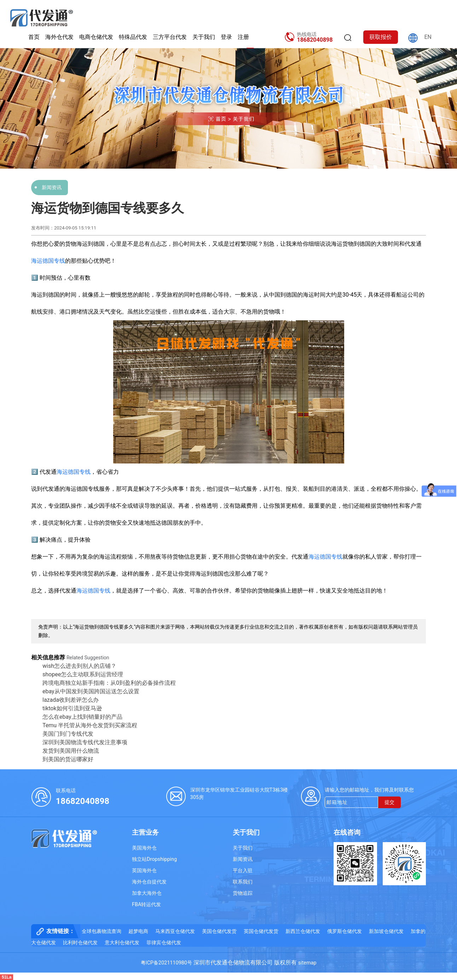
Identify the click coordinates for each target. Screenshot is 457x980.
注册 (243, 37)
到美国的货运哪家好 (68, 759)
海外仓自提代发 (149, 882)
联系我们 (243, 882)
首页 (34, 37)
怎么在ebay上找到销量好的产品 (82, 717)
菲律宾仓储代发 (164, 943)
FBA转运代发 (146, 905)
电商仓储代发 (96, 37)
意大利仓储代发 (122, 943)
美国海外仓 (144, 848)
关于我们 (204, 37)
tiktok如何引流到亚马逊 (72, 708)
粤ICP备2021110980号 (166, 963)
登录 (226, 37)
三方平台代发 (170, 37)
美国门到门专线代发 (68, 734)
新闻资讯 (52, 187)
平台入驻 (243, 871)
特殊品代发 (133, 37)
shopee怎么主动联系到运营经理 (83, 674)
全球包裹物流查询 (102, 931)
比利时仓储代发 (80, 943)
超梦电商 (138, 931)
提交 (389, 802)
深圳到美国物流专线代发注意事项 (85, 742)
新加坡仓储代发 (386, 931)
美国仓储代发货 (219, 931)
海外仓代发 (59, 37)
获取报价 (381, 37)
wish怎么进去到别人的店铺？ (79, 666)
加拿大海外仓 (147, 893)
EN (428, 37)
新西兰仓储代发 (303, 931)
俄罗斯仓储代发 (345, 931)
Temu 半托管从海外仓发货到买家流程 (90, 725)
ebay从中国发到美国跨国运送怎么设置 (91, 691)
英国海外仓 (144, 871)
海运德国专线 (48, 261)
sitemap (307, 963)
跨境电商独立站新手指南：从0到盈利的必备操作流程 (109, 683)
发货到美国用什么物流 (71, 751)
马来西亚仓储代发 (175, 931)
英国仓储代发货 (261, 931)
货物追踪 (243, 893)
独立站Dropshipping (154, 859)
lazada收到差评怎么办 (71, 700)
